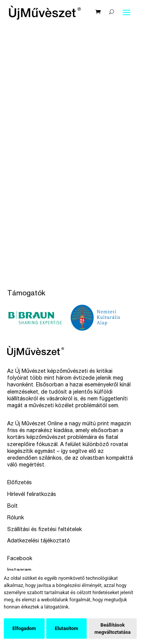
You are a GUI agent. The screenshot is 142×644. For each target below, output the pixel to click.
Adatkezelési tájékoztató (39, 541)
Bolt (12, 507)
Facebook (20, 559)
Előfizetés (20, 483)
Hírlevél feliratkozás (32, 495)
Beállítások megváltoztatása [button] (112, 629)
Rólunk (16, 518)
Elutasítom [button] (66, 628)
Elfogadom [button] (24, 628)
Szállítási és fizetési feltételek (44, 530)
